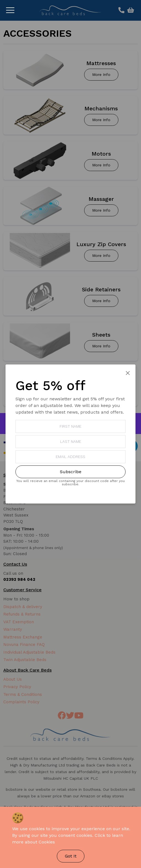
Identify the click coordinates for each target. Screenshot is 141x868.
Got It (71, 856)
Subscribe (71, 472)
